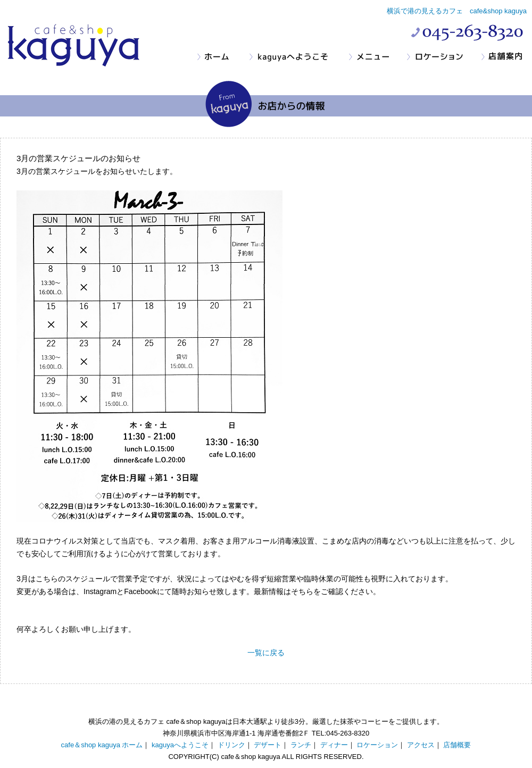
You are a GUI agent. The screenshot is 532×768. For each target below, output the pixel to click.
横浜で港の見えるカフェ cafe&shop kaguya (457, 11)
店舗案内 (506, 57)
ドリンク (231, 745)
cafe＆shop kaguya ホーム (102, 745)
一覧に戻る (266, 653)
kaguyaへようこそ (299, 57)
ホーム (223, 57)
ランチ (301, 745)
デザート (268, 745)
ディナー (334, 745)
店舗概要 (457, 745)
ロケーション (444, 57)
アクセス (421, 745)
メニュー (377, 57)
